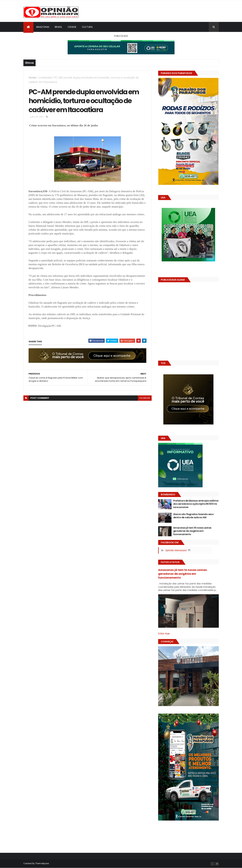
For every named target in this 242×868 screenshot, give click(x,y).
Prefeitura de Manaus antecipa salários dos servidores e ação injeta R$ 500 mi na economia (196, 504)
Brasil (59, 27)
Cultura (87, 27)
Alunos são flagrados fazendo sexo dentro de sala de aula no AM (193, 516)
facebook (145, 398)
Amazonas (43, 27)
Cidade (72, 27)
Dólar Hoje (164, 634)
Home (32, 78)
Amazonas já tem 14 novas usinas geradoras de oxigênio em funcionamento (192, 531)
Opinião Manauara (176, 550)
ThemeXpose (42, 863)
